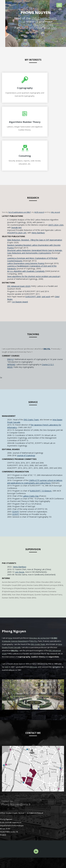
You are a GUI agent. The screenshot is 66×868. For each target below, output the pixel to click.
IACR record (39, 212)
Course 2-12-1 (48, 364)
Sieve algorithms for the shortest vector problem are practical (33, 276)
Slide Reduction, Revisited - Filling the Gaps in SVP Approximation (35, 240)
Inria (22, 21)
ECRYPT (16, 512)
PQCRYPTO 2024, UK (17, 233)
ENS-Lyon (33, 667)
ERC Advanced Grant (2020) (19, 286)
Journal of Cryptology (26, 455)
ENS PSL (47, 349)
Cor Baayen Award (20, 302)
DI (49, 28)
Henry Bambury (38, 233)
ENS (9, 359)
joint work (46, 297)
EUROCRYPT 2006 (33, 297)
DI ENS (54, 638)
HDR (7, 667)
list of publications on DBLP (20, 212)
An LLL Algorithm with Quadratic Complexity (26, 271)
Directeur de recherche (35, 25)
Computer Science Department (15, 641)
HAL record (55, 212)
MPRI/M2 (11, 364)
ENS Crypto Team (44, 18)
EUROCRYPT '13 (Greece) (41, 491)
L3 (12, 359)
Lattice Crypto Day (31, 496)
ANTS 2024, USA (56, 225)
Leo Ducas (20, 572)
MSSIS (10, 367)
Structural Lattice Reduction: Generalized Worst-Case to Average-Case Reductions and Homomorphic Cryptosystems (35, 252)
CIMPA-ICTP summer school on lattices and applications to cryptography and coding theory (35, 482)
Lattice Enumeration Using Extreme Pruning (26, 263)
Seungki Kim (16, 227)
